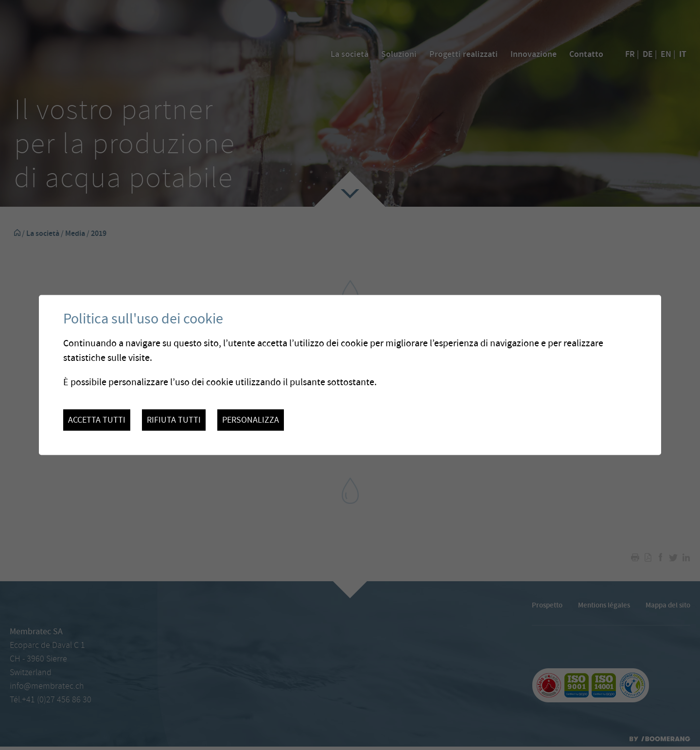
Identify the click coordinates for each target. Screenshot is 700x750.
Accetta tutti (97, 420)
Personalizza (251, 420)
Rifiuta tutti (174, 420)
